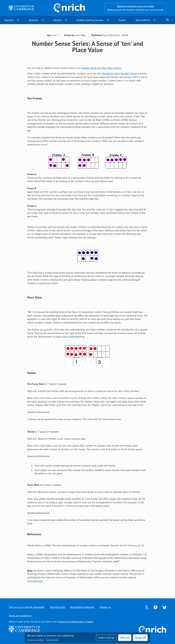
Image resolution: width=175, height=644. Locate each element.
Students (33, 20)
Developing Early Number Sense (119, 73)
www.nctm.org (35, 581)
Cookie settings (106, 638)
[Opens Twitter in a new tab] (147, 607)
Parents (57, 20)
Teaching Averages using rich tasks (135, 6)
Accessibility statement (82, 607)
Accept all (140, 638)
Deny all (125, 638)
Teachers (9, 20)
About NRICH (143, 20)
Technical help (57, 607)
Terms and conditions (20, 616)
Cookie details (52, 640)
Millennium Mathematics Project (75, 622)
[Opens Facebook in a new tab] (156, 607)
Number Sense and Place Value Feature (102, 68)
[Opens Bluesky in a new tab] (164, 607)
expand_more (18, 20)
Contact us (105, 607)
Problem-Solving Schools (90, 20)
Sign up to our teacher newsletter (27, 607)
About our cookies (36, 640)
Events (122, 20)
